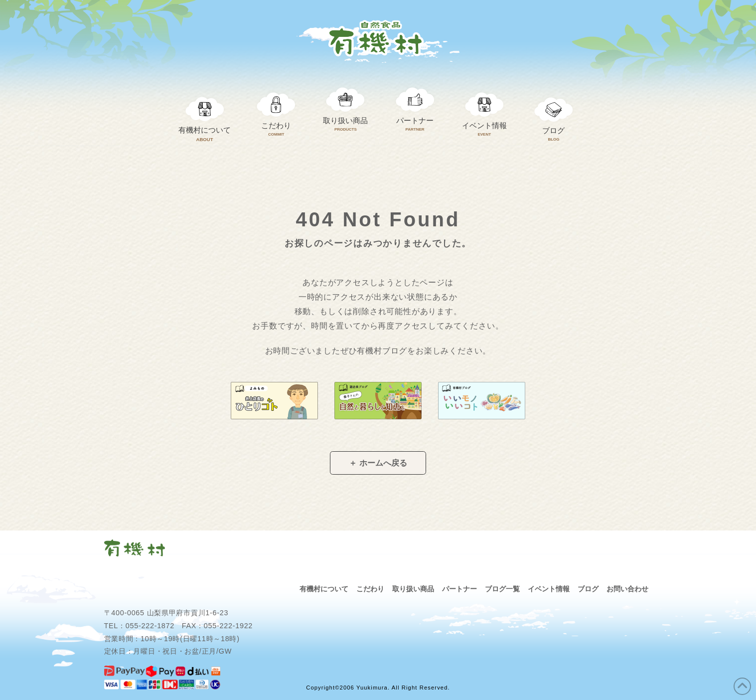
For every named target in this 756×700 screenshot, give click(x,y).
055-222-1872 (150, 626)
